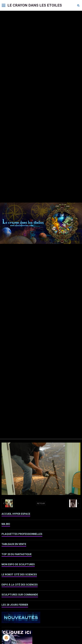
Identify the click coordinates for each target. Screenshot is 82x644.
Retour (41, 503)
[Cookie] (6, 638)
